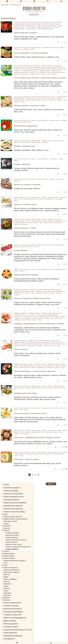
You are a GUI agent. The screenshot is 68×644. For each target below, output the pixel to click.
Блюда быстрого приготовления (15, 519)
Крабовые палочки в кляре (25, 393)
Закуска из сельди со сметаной (27, 185)
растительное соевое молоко (23, 66)
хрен (37, 247)
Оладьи (6, 523)
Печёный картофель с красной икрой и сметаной (35, 371)
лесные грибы (30, 315)
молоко (44, 219)
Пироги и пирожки (10, 567)
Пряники (7, 588)
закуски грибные (35, 313)
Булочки (7, 574)
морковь (40, 346)
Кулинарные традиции (13, 636)
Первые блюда (9, 554)
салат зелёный (26, 320)
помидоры (17, 320)
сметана (64, 120)
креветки (63, 316)
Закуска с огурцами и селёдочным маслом (32, 298)
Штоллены (7, 595)
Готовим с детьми (11, 606)
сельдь (61, 159)
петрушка (17, 295)
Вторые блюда (35, 142)
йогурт (33, 245)
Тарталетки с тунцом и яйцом (26, 459)
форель (26, 49)
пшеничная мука (47, 47)
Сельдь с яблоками (22, 164)
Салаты (6, 551)
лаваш (33, 269)
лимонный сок (35, 74)
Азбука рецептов (34, 8)
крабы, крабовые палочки (45, 27)
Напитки (7, 600)
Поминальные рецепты (13, 509)
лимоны (41, 199)
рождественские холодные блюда (24, 25)
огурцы (52, 293)
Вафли (6, 577)
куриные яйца (36, 47)
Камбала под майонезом (24, 146)
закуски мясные (11, 542)
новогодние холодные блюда (35, 67)
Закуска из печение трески (25, 204)
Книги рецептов (10, 633)
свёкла (32, 247)
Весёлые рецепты (11, 624)
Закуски (60, 25)
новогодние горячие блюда (50, 24)
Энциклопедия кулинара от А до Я (18, 630)
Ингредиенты (9, 639)
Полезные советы (11, 627)
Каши (6, 514)
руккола (57, 367)
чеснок (23, 102)
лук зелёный (50, 367)
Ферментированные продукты (15, 561)
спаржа (43, 74)
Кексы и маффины (10, 579)
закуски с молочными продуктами (25, 366)
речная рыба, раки (21, 122)
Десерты (7, 598)
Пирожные (7, 584)
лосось (45, 100)
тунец (16, 456)
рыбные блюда (25, 142)
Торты (6, 591)
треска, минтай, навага (30, 199)
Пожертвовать (34, 14)
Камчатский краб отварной (25, 33)
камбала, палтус (47, 141)
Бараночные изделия (11, 572)
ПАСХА (44, 430)
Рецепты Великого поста (14, 497)
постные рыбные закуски (46, 29)
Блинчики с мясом (10, 521)
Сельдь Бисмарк (21, 250)
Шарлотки (7, 593)
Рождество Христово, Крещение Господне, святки (37, 22)
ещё (51, 484)
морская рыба (57, 223)
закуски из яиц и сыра (59, 69)
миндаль (32, 72)
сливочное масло (31, 29)
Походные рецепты (12, 500)
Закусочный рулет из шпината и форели (31, 53)
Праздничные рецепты (21, 72)
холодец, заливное (12, 533)
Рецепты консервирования (15, 618)
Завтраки (7, 526)
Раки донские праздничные (26, 126)
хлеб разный (53, 159)
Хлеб (5, 565)
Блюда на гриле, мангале (13, 517)
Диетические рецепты (13, 609)
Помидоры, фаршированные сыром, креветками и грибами (39, 324)
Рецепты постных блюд (33, 24)
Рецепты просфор (11, 491)
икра (31, 364)
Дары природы (10, 621)
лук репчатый (25, 74)
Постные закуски (31, 27)
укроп (49, 74)
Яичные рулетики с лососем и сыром (30, 106)
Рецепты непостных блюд (22, 47)
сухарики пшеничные (21, 223)
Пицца (6, 586)
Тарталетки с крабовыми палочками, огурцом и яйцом (37, 437)
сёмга (54, 100)
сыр (22, 49)
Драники (7, 528)
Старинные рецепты (20, 340)
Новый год (17, 22)
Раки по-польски (21, 349)
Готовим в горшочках (12, 615)
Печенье (7, 581)
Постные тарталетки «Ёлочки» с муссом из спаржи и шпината (40, 78)
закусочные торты (12, 535)
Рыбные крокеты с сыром (25, 228)
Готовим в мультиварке (13, 612)
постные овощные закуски (30, 71)
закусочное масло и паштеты (55, 67)
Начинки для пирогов (12, 570)
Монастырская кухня (12, 603)
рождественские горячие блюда (46, 25)
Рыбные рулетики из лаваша (26, 275)
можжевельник (59, 245)
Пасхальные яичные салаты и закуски (38, 454)
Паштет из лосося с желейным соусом (30, 413)
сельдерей (59, 199)
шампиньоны (18, 316)
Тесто (6, 563)
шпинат (33, 49)
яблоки (16, 160)
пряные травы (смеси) (50, 388)
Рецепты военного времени (15, 503)
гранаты (16, 74)
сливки (56, 408)
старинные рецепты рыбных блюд (31, 344)
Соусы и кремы (9, 558)
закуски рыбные (19, 27)
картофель (45, 142)
